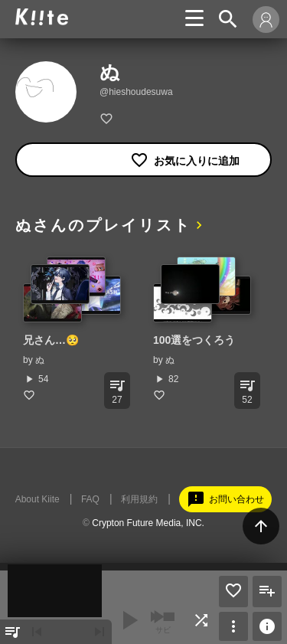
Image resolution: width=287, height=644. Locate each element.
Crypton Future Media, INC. (148, 523)
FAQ (90, 499)
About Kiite (38, 499)
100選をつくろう (194, 340)
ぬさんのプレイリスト (103, 225)
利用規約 (139, 499)
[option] (73, 329)
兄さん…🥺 (51, 340)
